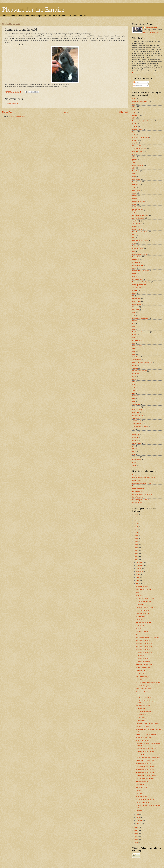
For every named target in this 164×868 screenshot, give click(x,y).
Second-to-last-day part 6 (144, 644)
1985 (134, 393)
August (139, 575)
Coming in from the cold (143, 589)
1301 (134, 168)
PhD (134, 235)
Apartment (136, 221)
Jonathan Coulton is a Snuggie (145, 607)
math (134, 454)
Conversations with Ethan (140, 215)
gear (134, 326)
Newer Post (7, 112)
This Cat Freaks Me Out (143, 712)
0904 (134, 99)
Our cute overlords (138, 489)
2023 (136, 524)
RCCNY (135, 274)
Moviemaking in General (140, 101)
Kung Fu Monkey (138, 497)
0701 (134, 104)
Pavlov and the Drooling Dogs (142, 282)
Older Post (123, 112)
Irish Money (139, 619)
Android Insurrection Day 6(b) (145, 769)
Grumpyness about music (140, 240)
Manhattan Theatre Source (141, 137)
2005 (136, 842)
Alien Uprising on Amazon (144, 622)
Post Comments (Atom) (18, 116)
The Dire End (140, 674)
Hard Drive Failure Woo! (143, 706)
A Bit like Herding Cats (143, 668)
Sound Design (137, 304)
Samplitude (136, 260)
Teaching (135, 368)
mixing (134, 376)
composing (136, 435)
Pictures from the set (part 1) (145, 800)
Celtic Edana (136, 357)
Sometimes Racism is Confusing (146, 748)
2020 (136, 533)
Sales (138, 592)
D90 (134, 296)
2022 (136, 527)
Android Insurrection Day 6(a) (145, 772)
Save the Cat (136, 179)
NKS (134, 343)
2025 (136, 518)
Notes (134, 251)
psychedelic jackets (138, 218)
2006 (136, 839)
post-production (137, 210)
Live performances (138, 265)
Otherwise (135, 115)
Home (65, 112)
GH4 (134, 401)
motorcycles (136, 457)
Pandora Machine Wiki (143, 741)
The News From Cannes (143, 601)
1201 (134, 135)
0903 (134, 312)
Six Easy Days (137, 287)
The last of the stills (142, 631)
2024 (136, 521)
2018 (136, 539)
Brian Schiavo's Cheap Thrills (141, 483)
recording (135, 143)
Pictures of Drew (137, 129)
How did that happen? (143, 686)
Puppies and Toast (138, 415)
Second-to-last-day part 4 (144, 650)
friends (134, 335)
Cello (134, 354)
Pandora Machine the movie (141, 332)
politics (134, 160)
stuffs (134, 465)
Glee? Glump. (140, 754)
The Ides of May (141, 718)
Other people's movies (139, 146)
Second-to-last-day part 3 (144, 653)
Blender (135, 276)
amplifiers (135, 290)
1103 (134, 390)
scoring (135, 463)
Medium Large (137, 480)
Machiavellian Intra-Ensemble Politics (147, 724)
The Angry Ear (137, 421)
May (138, 584)
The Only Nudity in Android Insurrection (148, 757)
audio (134, 204)
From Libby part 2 (141, 797)
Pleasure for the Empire (33, 9)
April (138, 814)
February (139, 820)
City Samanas (137, 190)
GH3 (134, 329)
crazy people (136, 374)
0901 (134, 382)
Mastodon (135, 73)
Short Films (139, 595)
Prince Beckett (140, 721)
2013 (136, 554)
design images (137, 443)
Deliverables (136, 246)
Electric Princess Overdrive (141, 318)
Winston (135, 199)
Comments (138, 86)
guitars (134, 193)
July (138, 578)
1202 (134, 162)
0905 (134, 351)
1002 (134, 113)
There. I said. (140, 784)
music (134, 243)
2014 (136, 551)
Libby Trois (139, 793)
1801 (134, 315)
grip (133, 446)
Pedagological (140, 709)
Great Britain (136, 404)
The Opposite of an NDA (143, 698)
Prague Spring (137, 257)
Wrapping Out (140, 625)
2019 (136, 536)
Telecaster (136, 418)
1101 (134, 118)
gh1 (133, 154)
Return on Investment (143, 781)
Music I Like (136, 171)
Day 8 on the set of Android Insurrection (148, 683)
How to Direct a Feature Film (145, 760)
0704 (134, 174)
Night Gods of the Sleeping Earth (143, 362)
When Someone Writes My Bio (145, 610)
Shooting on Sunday (142, 692)
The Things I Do (141, 715)
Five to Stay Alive (141, 787)
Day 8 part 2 (140, 680)
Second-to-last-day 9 (142, 659)
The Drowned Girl (138, 424)
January (139, 823)
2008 (136, 833)
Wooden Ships (140, 604)
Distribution (136, 185)
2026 (136, 515)
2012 (136, 557)
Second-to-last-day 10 (143, 662)
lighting (135, 449)
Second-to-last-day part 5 (144, 646)
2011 (136, 560)
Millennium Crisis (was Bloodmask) (143, 121)
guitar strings (136, 262)
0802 (134, 110)
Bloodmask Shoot (138, 151)
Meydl (134, 176)
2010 (136, 827)
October (139, 569)
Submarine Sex (137, 503)
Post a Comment (12, 103)
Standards (136, 307)
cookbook (135, 437)
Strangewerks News (142, 586)
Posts (136, 82)
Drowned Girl (136, 299)
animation (135, 432)
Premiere (135, 365)
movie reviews (137, 460)
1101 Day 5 (139, 810)
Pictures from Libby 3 (142, 677)
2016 (136, 545)
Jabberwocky (136, 360)
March (138, 817)
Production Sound (138, 165)
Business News (141, 616)
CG (133, 237)
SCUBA (135, 196)
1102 (134, 157)
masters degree (137, 229)
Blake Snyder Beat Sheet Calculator (143, 478)
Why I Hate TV (140, 656)
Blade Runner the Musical (140, 232)
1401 (134, 187)
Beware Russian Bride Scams (145, 598)
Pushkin (135, 132)
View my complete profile (151, 32)
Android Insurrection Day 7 (144, 763)
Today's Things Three (142, 803)
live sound (135, 310)
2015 (136, 548)
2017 (136, 542)
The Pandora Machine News (145, 778)
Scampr (135, 321)
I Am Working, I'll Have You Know (146, 775)
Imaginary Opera (138, 249)
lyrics (134, 451)
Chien (134, 399)
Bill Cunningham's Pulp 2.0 (141, 500)
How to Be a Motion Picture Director (147, 734)
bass (134, 324)
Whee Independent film (140, 371)
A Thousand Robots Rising (144, 665)
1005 (134, 387)
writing (134, 379)
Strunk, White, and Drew (143, 689)
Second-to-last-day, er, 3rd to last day (147, 637)
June (138, 581)
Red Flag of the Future (139, 285)
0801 (134, 107)
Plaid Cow (135, 412)
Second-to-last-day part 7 (144, 640)
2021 (136, 530)
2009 (136, 830)
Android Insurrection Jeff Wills (145, 751)
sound (134, 268)
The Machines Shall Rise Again (146, 766)
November (140, 565)
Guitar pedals (137, 407)
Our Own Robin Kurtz (142, 727)
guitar (134, 124)
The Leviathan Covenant (140, 426)
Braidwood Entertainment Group (142, 494)
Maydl (134, 226)
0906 (134, 337)
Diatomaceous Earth (139, 201)
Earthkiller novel (137, 340)
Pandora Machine (138, 279)
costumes (135, 440)
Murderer (139, 695)
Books (134, 293)
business (135, 140)
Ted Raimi (135, 207)
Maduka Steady (137, 410)
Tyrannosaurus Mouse (139, 149)
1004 (134, 212)
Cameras (135, 396)
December (140, 562)
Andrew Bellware (151, 28)
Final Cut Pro (136, 301)
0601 (134, 349)
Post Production (137, 346)
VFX (134, 429)
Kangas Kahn (137, 475)
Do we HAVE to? (141, 671)
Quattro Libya (140, 791)
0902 (134, 385)
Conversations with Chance (141, 271)
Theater (135, 126)
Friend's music (137, 182)
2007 (136, 836)
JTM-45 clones (137, 224)
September (140, 571)
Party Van (139, 628)
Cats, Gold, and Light (142, 613)
